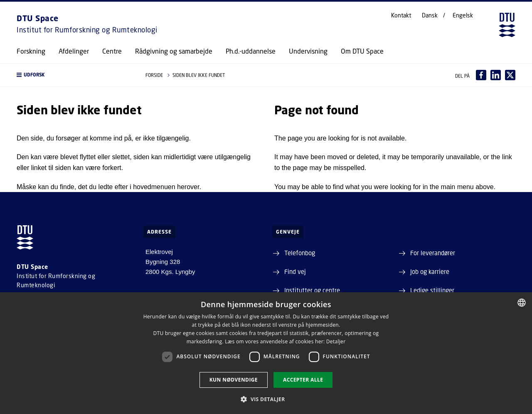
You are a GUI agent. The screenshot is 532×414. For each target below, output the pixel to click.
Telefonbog (300, 253)
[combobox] (522, 303)
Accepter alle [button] (303, 380)
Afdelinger (74, 51)
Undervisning (308, 51)
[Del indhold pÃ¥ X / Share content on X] (510, 75)
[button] (73, 75)
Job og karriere (430, 271)
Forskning (31, 51)
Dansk (430, 15)
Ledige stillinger (432, 290)
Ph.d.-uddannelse (251, 51)
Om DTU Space (362, 51)
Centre (112, 51)
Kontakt (401, 15)
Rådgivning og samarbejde (174, 51)
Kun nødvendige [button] (234, 380)
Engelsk (463, 15)
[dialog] (266, 353)
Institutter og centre (312, 290)
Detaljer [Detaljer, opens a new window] (336, 341)
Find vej (295, 271)
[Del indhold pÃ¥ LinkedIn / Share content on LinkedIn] (496, 75)
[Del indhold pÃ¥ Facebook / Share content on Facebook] (481, 75)
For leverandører (433, 253)
